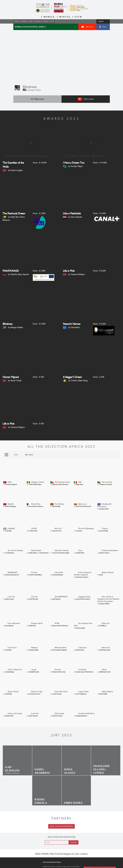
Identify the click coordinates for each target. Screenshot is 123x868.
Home (17, 21)
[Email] (57, 835)
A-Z (16, 448)
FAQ (52, 21)
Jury (31, 21)
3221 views (86, 99)
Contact (92, 861)
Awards (24, 21)
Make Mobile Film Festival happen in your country (61, 846)
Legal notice (46, 866)
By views (29, 448)
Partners (38, 21)
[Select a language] (103, 21)
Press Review (92, 865)
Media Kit (111, 861)
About (46, 21)
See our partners (62, 819)
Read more (37, 99)
